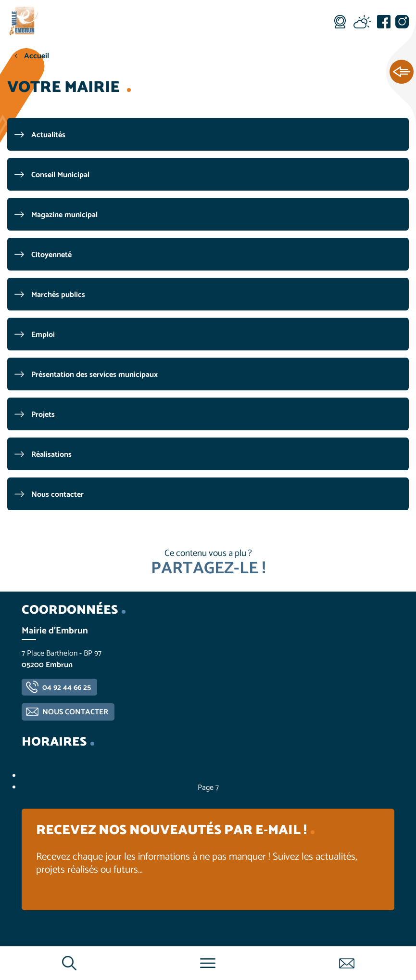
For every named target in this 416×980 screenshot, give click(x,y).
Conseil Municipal (60, 175)
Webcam (340, 22)
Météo (362, 22)
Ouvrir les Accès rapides (402, 72)
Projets (43, 415)
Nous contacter (57, 495)
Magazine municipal (64, 215)
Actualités (48, 135)
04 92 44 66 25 (67, 688)
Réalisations (51, 455)
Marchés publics (58, 295)
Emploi (43, 335)
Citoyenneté (51, 255)
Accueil (37, 56)
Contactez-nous (347, 963)
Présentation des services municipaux (95, 375)
